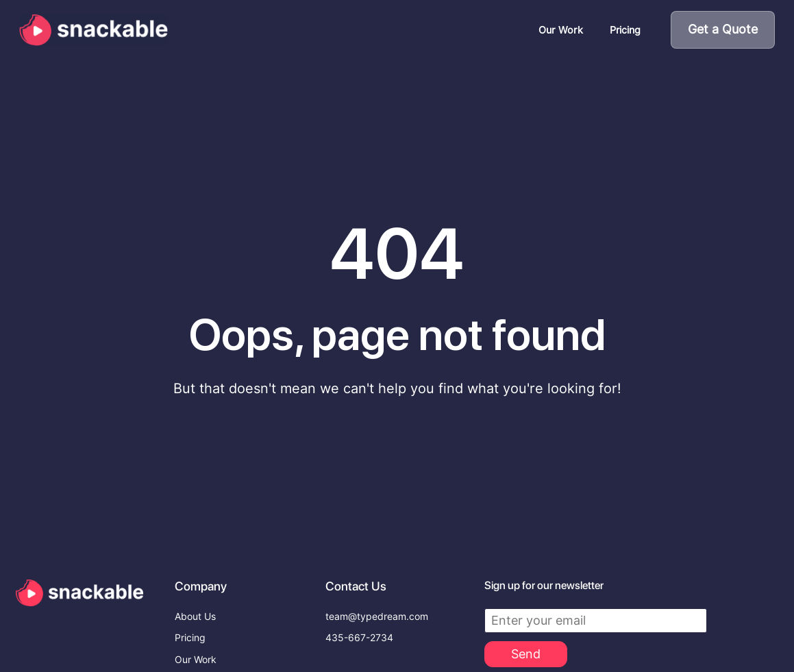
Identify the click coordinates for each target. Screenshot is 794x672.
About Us (195, 576)
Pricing (625, 30)
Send (526, 613)
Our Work (561, 30)
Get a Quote (723, 29)
